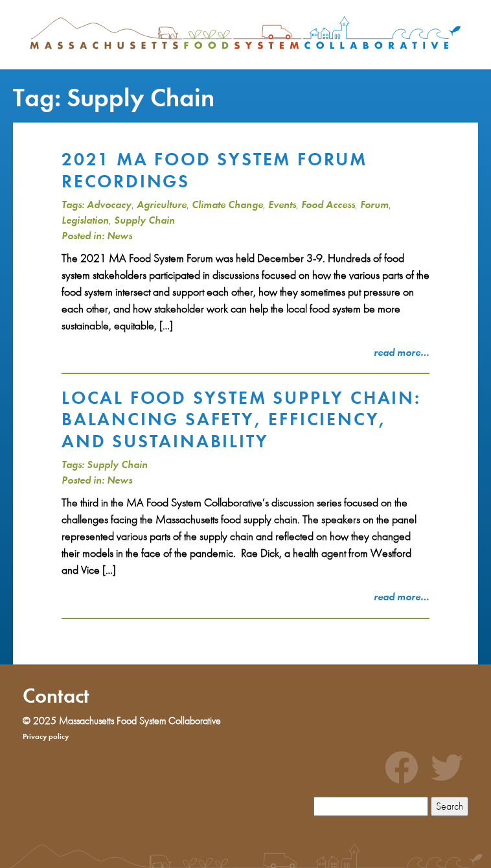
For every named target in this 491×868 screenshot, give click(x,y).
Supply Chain (144, 220)
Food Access (328, 205)
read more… (402, 352)
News (120, 236)
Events (282, 205)
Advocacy (109, 205)
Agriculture (162, 205)
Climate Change (227, 205)
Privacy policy (46, 736)
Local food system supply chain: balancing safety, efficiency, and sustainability (241, 419)
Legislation (85, 220)
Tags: (73, 205)
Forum (374, 205)
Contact (56, 696)
